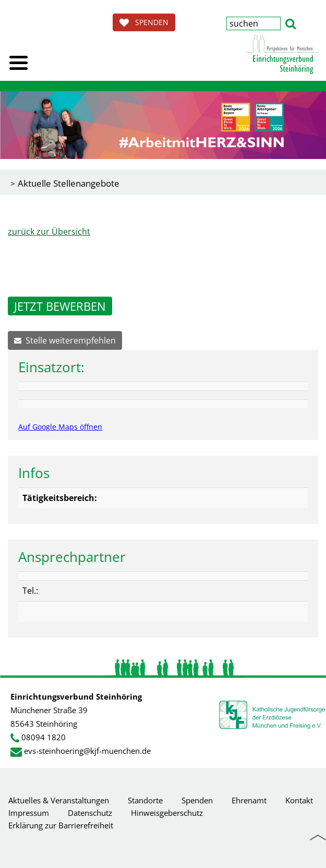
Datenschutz (90, 813)
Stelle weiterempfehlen (65, 340)
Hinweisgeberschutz (167, 813)
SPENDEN (144, 22)
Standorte (145, 800)
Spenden (197, 800)
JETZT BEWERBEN (60, 306)
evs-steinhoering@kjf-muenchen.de (87, 751)
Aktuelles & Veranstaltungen (59, 800)
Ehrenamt (249, 800)
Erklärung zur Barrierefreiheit (61, 825)
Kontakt (299, 800)
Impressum (29, 813)
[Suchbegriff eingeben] (253, 23)
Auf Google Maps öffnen (60, 427)
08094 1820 (44, 737)
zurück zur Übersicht (49, 231)
